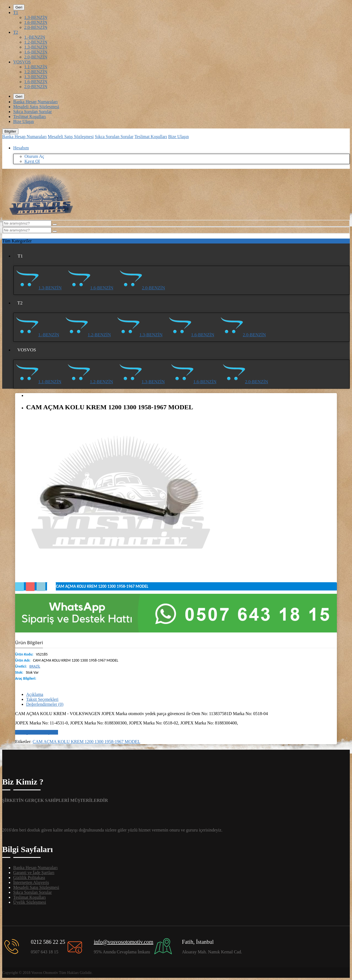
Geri (19, 7)
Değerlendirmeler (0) (45, 704)
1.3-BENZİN (36, 17)
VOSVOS (22, 62)
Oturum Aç (34, 156)
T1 (16, 12)
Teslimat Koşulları (29, 117)
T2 (16, 32)
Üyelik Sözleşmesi (30, 902)
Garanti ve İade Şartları (34, 873)
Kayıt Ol (32, 161)
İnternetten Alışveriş (31, 882)
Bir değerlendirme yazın (37, 732)
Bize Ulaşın (24, 121)
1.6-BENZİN (36, 22)
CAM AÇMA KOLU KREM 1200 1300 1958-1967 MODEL (87, 742)
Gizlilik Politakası (29, 877)
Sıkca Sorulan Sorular (32, 112)
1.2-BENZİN (36, 42)
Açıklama (35, 694)
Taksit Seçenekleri (42, 699)
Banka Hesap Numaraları (35, 102)
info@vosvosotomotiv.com (124, 942)
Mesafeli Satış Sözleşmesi (36, 107)
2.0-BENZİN (36, 27)
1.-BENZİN (35, 37)
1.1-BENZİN (36, 67)
